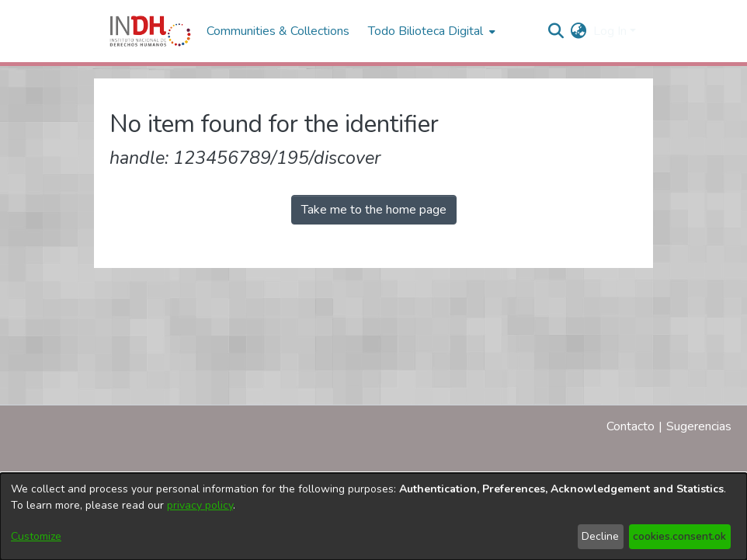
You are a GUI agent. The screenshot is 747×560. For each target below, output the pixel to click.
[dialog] (373, 517)
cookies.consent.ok (679, 536)
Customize (36, 536)
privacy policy (200, 505)
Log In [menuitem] (610, 31)
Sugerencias (699, 426)
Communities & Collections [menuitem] (278, 31)
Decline (600, 536)
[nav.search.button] (556, 31)
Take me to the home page (374, 210)
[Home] (150, 31)
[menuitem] (579, 31)
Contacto (631, 426)
